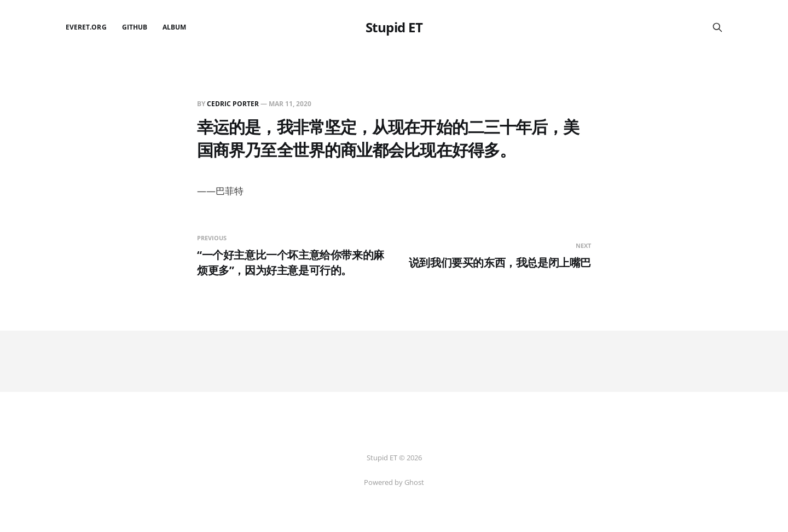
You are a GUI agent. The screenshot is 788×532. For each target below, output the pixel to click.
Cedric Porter (233, 104)
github (135, 27)
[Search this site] (717, 27)
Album (174, 27)
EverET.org (86, 27)
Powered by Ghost (394, 482)
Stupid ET (394, 27)
